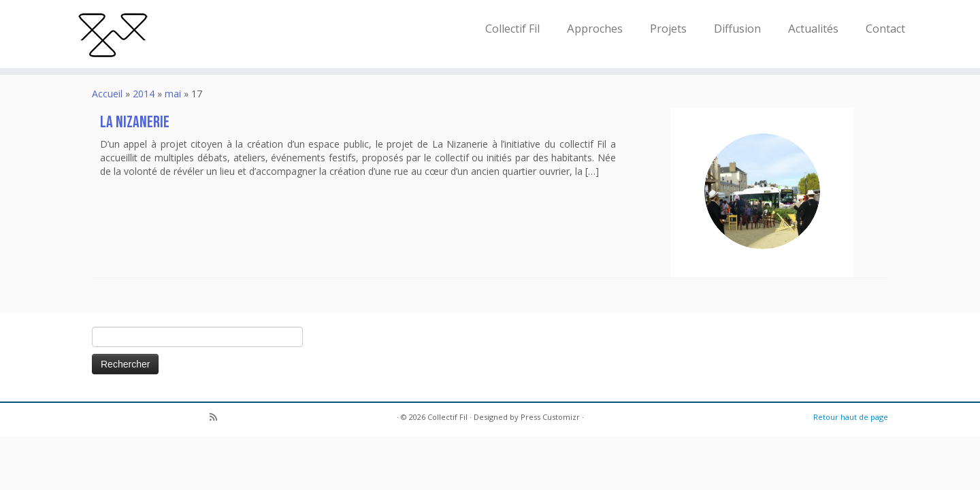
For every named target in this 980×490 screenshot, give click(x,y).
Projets (668, 28)
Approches (595, 28)
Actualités (813, 28)
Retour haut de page (851, 417)
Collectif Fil (512, 28)
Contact (885, 28)
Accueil (107, 94)
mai (173, 94)
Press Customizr (550, 417)
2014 (144, 94)
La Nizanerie (135, 122)
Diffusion (737, 28)
